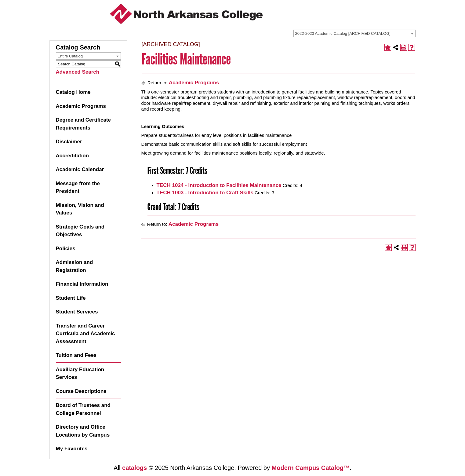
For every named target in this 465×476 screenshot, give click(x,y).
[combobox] (354, 33)
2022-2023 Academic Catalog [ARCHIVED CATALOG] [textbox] (343, 33)
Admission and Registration (74, 266)
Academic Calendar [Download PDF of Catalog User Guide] (80, 169)
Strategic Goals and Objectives (80, 231)
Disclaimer (69, 142)
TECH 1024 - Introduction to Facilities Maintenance (219, 185)
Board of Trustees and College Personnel (83, 409)
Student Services (77, 312)
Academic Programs (81, 106)
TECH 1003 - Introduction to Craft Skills (205, 193)
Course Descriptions (81, 391)
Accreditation (73, 156)
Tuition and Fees (76, 355)
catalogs (134, 468)
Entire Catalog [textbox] (70, 56)
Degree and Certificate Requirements (83, 124)
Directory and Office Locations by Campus (83, 431)
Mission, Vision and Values (80, 209)
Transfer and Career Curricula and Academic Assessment (85, 334)
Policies (66, 249)
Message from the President (78, 187)
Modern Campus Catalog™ (311, 468)
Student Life (71, 298)
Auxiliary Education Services (80, 373)
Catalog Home (73, 92)
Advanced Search (78, 72)
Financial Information (82, 284)
